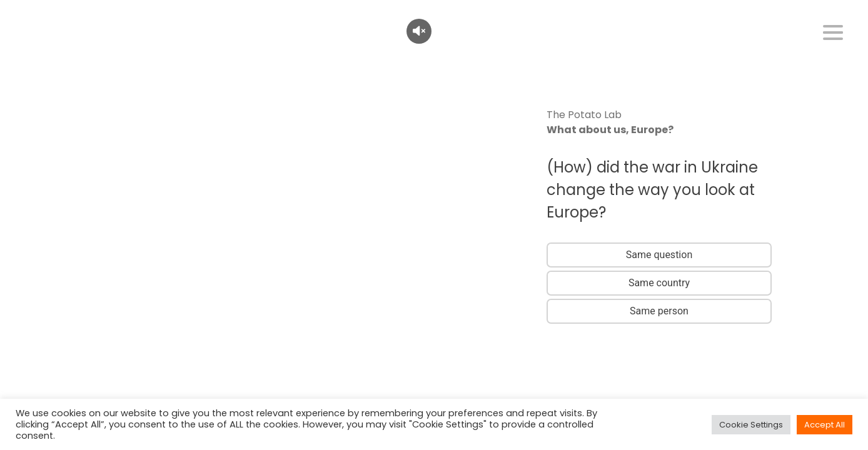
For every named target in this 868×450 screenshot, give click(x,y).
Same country (659, 283)
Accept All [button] (825, 425)
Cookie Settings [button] (751, 425)
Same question (659, 255)
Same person (659, 311)
